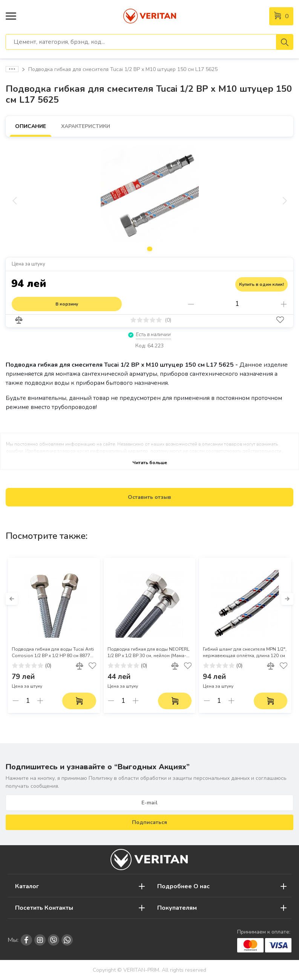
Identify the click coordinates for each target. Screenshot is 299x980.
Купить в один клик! (261, 284)
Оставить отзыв (149, 497)
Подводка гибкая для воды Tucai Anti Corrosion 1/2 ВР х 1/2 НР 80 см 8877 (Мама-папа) (53, 653)
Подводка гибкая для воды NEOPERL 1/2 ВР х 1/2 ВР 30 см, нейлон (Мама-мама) (148, 653)
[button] (12, 599)
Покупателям (177, 908)
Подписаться (149, 822)
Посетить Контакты (44, 908)
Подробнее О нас (183, 886)
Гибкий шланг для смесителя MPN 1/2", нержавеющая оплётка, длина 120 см (245, 652)
